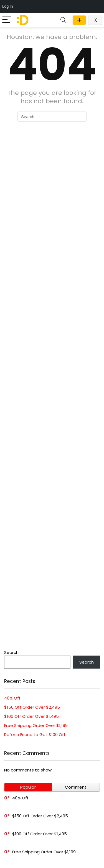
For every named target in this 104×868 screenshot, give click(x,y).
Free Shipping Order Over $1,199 (36, 725)
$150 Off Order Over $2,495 (32, 707)
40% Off (12, 698)
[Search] (63, 20)
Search (11, 652)
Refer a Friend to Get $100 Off (35, 735)
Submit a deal (79, 20)
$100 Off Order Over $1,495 (31, 716)
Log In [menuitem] (7, 6)
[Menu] (7, 20)
